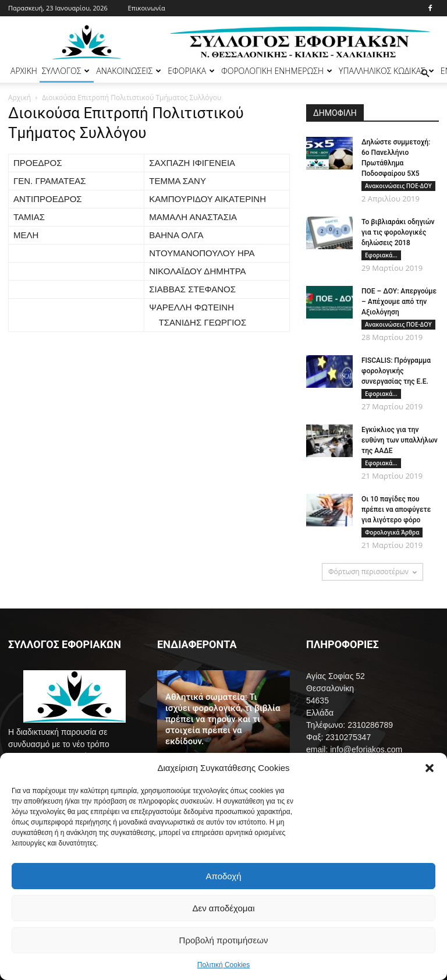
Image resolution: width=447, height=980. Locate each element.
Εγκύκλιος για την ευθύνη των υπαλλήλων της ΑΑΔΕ (400, 440)
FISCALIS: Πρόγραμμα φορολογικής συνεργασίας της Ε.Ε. (396, 371)
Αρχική (19, 98)
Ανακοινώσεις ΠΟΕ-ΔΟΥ (398, 186)
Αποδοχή (224, 876)
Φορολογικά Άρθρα (392, 532)
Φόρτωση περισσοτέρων (372, 572)
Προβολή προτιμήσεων (224, 940)
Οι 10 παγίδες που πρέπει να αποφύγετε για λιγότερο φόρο (396, 510)
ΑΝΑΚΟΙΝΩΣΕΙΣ (129, 71)
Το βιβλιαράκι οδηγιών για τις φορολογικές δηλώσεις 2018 (398, 232)
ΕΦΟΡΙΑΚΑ (191, 71)
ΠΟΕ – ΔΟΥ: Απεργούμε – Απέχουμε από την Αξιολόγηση (399, 302)
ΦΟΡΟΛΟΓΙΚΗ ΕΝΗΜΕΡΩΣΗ (277, 71)
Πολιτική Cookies (224, 965)
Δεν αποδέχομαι (223, 908)
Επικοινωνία (147, 8)
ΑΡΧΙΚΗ (24, 71)
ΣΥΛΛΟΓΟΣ (66, 71)
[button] (430, 768)
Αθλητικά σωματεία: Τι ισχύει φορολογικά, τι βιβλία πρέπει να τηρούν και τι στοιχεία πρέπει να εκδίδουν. (223, 719)
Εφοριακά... (381, 255)
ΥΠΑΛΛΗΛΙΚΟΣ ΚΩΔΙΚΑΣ (386, 71)
